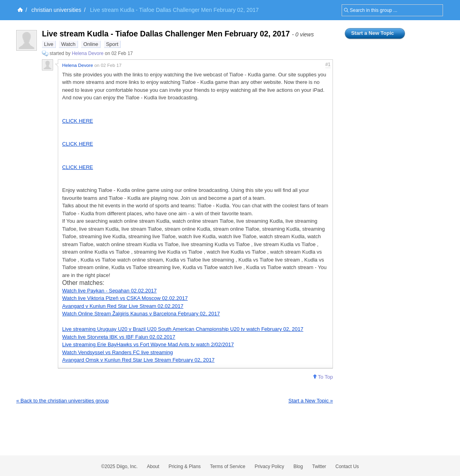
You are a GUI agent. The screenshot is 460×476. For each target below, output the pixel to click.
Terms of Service (227, 467)
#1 (328, 64)
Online (91, 44)
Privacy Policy (269, 467)
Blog (298, 467)
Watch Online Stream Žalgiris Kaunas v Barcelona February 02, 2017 (141, 314)
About (153, 467)
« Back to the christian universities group (62, 401)
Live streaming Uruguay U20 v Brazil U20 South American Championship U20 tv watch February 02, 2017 (183, 329)
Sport (112, 44)
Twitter (319, 467)
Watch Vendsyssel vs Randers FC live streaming (118, 352)
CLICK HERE (78, 121)
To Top (323, 377)
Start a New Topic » (311, 401)
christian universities (56, 10)
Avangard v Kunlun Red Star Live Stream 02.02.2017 (123, 306)
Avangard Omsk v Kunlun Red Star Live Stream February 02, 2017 (138, 360)
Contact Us (347, 467)
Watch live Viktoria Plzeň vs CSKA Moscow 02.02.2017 (125, 298)
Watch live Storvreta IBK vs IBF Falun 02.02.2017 (119, 337)
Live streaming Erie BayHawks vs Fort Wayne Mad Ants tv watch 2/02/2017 (148, 344)
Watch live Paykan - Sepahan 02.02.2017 (109, 291)
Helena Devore (87, 53)
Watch (68, 44)
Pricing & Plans (185, 467)
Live (49, 44)
